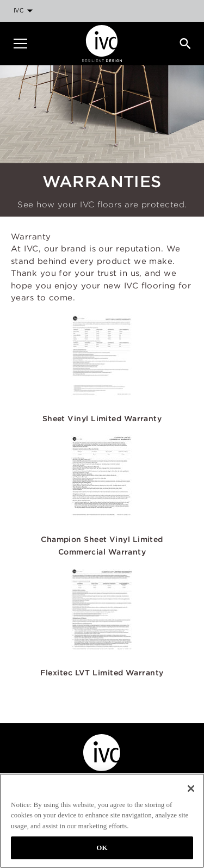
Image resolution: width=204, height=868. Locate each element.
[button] (102, 364)
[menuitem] (23, 11)
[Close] (191, 789)
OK (102, 848)
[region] (102, 821)
